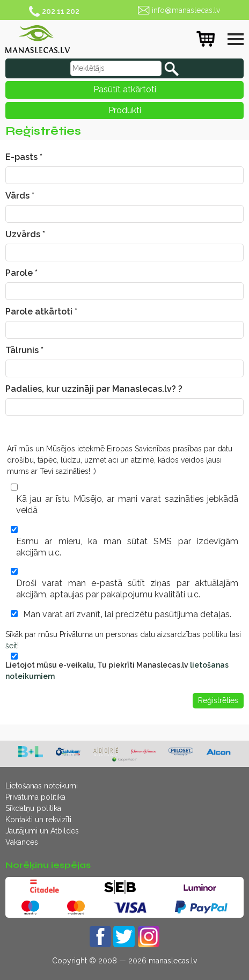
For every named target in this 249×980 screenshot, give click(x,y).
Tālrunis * (24, 350)
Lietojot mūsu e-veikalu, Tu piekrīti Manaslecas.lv (117, 671)
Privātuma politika (35, 797)
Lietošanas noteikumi (42, 786)
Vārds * (20, 196)
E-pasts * (24, 157)
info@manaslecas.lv (186, 10)
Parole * (21, 273)
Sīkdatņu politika (33, 808)
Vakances (22, 842)
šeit (11, 646)
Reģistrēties (218, 700)
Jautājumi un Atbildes (42, 831)
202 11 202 (61, 11)
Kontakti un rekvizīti (38, 820)
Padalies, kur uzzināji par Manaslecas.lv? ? (94, 389)
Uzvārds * (25, 234)
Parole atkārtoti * (41, 312)
